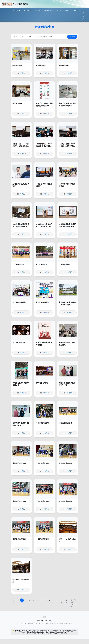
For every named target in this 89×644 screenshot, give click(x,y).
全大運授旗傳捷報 (19, 302)
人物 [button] (75, 11)
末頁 (66, 601)
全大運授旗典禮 (18, 264)
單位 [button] (58, 11)
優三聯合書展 (17, 66)
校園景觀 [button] (27, 11)
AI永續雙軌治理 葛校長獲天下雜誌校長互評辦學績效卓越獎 (21, 227)
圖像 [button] (67, 11)
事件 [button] (37, 11)
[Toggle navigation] (85, 4)
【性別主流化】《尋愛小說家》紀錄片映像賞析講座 (21, 146)
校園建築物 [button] (48, 11)
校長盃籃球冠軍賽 (42, 423)
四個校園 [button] (16, 11)
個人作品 (83, 15)
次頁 (62, 601)
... (57, 600)
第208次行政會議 (19, 343)
